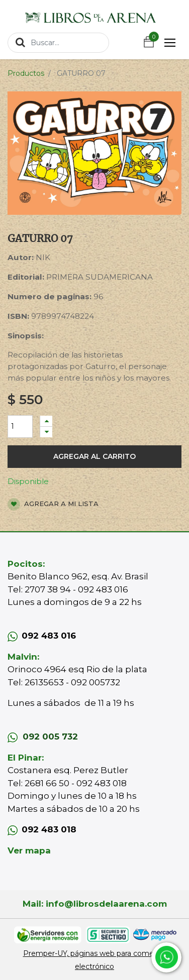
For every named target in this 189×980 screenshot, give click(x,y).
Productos (26, 73)
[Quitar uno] (46, 432)
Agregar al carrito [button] (94, 456)
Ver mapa (29, 850)
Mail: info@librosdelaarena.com (95, 904)
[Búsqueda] (20, 42)
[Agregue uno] (46, 421)
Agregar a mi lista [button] (53, 504)
